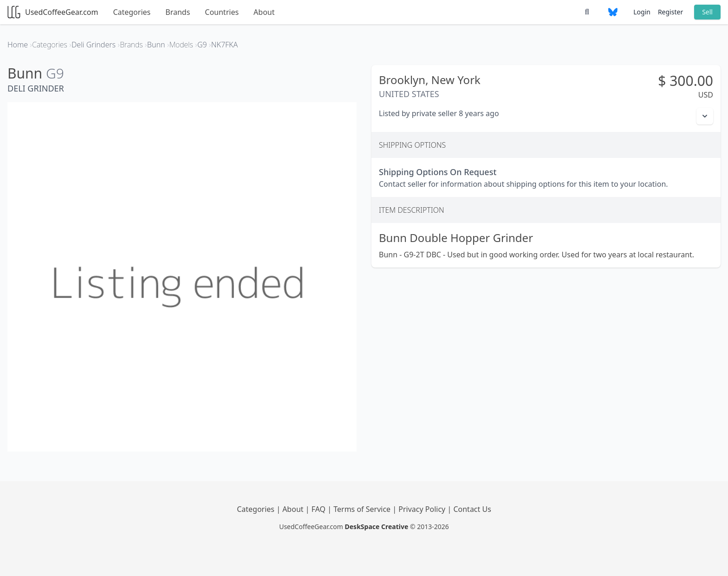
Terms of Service (363, 509)
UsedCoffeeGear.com (53, 12)
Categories (132, 12)
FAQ (320, 509)
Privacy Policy (423, 509)
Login (642, 12)
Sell (707, 12)
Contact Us (472, 509)
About (264, 12)
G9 (55, 73)
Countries (222, 12)
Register (670, 12)
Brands (178, 12)
